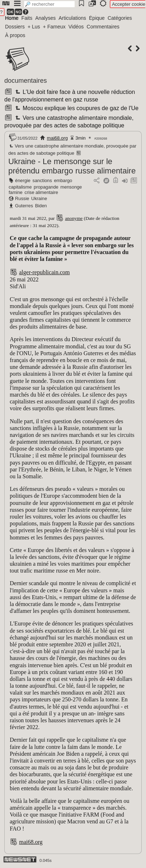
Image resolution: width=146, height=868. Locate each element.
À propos (15, 35)
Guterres (24, 206)
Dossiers (15, 27)
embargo (63, 180)
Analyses (46, 18)
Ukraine (39, 198)
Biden (41, 206)
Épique (97, 18)
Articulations (72, 18)
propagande (46, 187)
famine (16, 192)
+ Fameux (54, 27)
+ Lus (34, 27)
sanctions (42, 180)
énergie (23, 180)
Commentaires (103, 27)
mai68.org (57, 138)
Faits (27, 18)
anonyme (74, 218)
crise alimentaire (41, 192)
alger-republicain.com (45, 272)
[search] (49, 4)
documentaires (26, 81)
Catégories (120, 18)
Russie (22, 198)
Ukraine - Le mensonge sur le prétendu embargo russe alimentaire (72, 166)
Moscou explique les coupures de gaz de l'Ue (76, 108)
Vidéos (76, 27)
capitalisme (20, 187)
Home (12, 18)
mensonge (71, 187)
